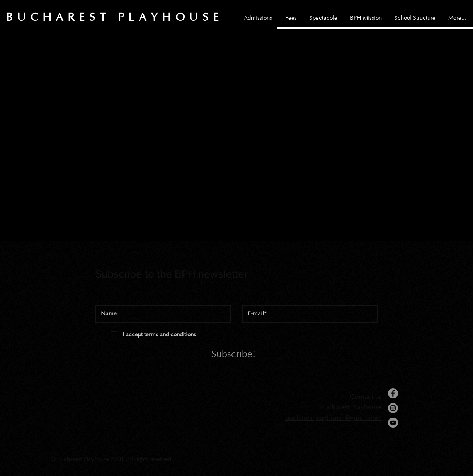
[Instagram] (393, 408)
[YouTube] (393, 423)
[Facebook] (393, 393)
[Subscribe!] (233, 355)
